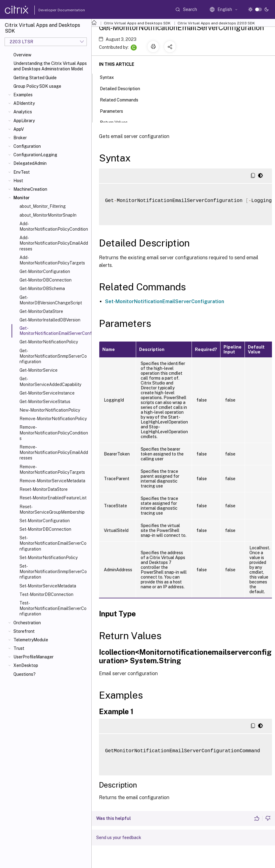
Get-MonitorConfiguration (45, 271)
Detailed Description (123, 88)
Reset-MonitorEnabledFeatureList (53, 498)
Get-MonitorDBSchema (42, 289)
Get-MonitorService (39, 370)
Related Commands (122, 99)
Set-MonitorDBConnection (45, 529)
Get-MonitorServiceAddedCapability (50, 381)
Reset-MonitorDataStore (44, 489)
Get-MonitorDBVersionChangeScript (51, 300)
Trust (19, 648)
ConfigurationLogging (35, 155)
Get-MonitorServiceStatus (45, 402)
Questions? (25, 674)
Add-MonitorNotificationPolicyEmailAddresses (54, 243)
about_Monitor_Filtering (43, 206)
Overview (22, 55)
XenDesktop (26, 665)
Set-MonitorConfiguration (45, 521)
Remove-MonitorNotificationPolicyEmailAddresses (54, 452)
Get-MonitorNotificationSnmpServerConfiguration (53, 356)
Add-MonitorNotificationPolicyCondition (54, 226)
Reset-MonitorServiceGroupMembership (52, 509)
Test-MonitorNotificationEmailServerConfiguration (53, 608)
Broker (20, 138)
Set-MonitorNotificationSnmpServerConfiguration (53, 572)
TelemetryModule (31, 640)
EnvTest (22, 172)
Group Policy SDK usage (37, 86)
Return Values (117, 122)
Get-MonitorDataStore (41, 311)
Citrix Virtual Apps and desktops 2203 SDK (216, 23)
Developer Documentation (52, 10)
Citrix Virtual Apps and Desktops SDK (137, 23)
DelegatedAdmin (30, 163)
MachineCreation (30, 189)
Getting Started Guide (35, 78)
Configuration (27, 146)
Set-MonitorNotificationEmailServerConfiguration (53, 543)
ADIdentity (24, 103)
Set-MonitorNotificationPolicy (49, 558)
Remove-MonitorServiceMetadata (52, 481)
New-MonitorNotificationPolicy (50, 410)
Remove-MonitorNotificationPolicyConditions (54, 433)
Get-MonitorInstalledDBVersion (50, 320)
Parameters (115, 111)
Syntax (110, 77)
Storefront (24, 631)
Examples (23, 95)
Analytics (23, 112)
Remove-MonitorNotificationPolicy (53, 419)
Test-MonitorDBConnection (46, 594)
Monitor (21, 198)
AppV (19, 129)
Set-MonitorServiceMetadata (48, 586)
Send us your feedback (119, 838)
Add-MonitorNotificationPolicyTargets (52, 260)
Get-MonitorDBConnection (46, 280)
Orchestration (27, 623)
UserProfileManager (33, 657)
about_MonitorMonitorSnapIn (48, 215)
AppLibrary (24, 121)
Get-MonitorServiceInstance (47, 393)
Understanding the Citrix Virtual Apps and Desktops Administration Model (50, 66)
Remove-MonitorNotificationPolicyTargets (52, 469)
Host (18, 181)
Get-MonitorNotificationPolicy (49, 342)
